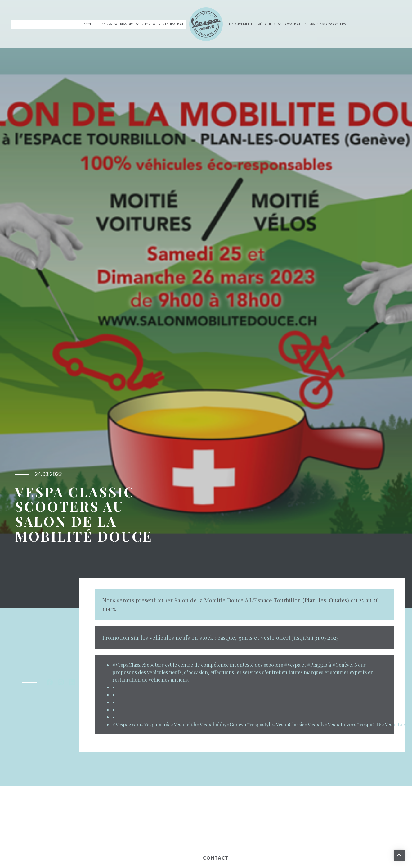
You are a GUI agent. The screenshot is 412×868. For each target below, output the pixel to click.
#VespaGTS (369, 724)
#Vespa (292, 665)
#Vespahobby (211, 724)
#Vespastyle (259, 724)
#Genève (342, 665)
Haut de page (398, 854)
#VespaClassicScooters (138, 665)
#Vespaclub (184, 724)
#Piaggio (317, 665)
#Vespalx (314, 724)
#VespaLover (396, 724)
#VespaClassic (289, 724)
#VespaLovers (340, 724)
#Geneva (236, 724)
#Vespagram (127, 724)
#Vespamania (156, 724)
